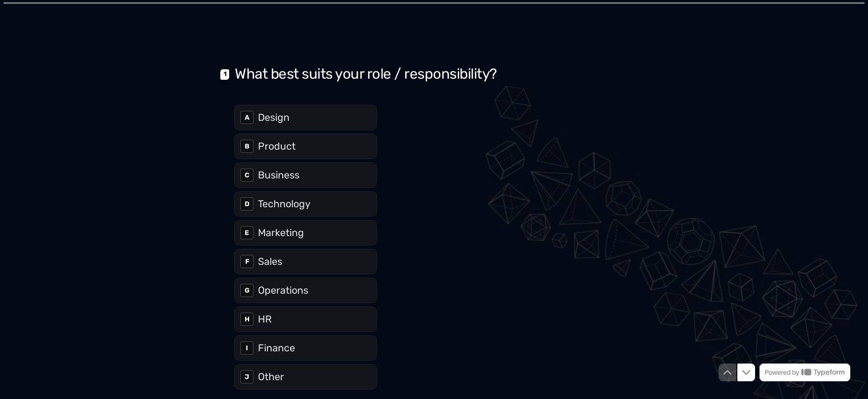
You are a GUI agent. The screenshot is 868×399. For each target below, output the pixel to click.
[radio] (306, 116)
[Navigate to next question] (746, 372)
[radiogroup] (306, 246)
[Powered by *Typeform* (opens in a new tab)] (805, 372)
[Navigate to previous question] (727, 372)
